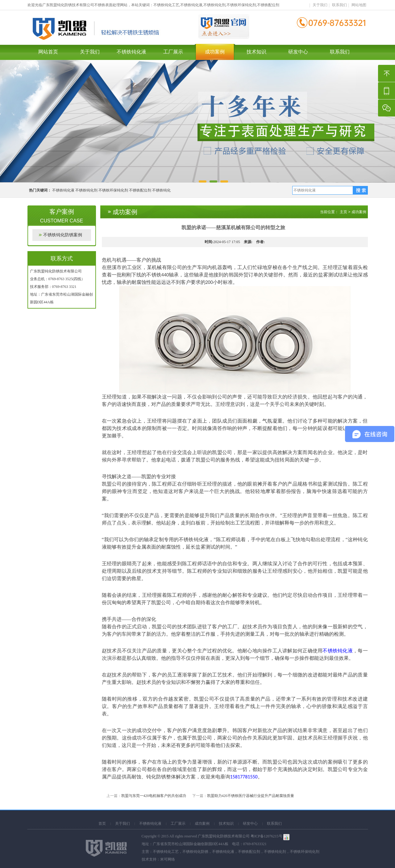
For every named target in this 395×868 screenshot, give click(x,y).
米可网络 (168, 859)
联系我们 (339, 5)
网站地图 (359, 5)
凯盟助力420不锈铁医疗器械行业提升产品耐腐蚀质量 (251, 796)
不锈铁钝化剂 (86, 190)
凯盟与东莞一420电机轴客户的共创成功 (154, 796)
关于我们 (320, 5)
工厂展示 (173, 52)
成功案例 (215, 52)
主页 (343, 212)
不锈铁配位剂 (140, 190)
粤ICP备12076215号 (266, 836)
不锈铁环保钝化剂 (113, 190)
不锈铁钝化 (161, 190)
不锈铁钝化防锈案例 (63, 235)
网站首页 (48, 52)
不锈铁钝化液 (131, 52)
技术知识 (256, 52)
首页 (102, 824)
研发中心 (298, 52)
